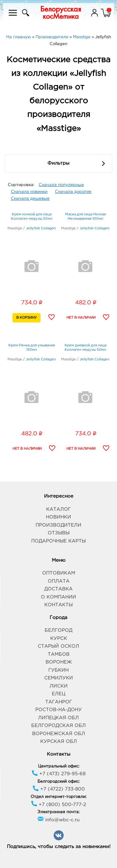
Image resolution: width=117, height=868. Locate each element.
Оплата (59, 581)
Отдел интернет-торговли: (58, 797)
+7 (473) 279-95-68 (58, 774)
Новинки (58, 517)
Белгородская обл (58, 726)
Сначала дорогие (73, 192)
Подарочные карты (58, 541)
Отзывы (59, 533)
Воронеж (59, 662)
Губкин (58, 670)
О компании (58, 597)
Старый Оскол (58, 646)
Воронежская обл (59, 734)
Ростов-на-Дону (58, 710)
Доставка (58, 589)
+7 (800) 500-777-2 (58, 805)
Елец (58, 694)
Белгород (58, 630)
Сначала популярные (61, 185)
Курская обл (59, 741)
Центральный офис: (59, 766)
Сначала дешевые (30, 199)
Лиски (59, 686)
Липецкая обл (58, 718)
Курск (59, 638)
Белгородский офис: (58, 782)
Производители (58, 525)
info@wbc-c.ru (58, 820)
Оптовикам (59, 573)
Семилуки (59, 678)
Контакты (58, 605)
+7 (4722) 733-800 (59, 789)
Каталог (58, 509)
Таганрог (59, 702)
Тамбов (59, 654)
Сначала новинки (29, 192)
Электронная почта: (58, 812)
